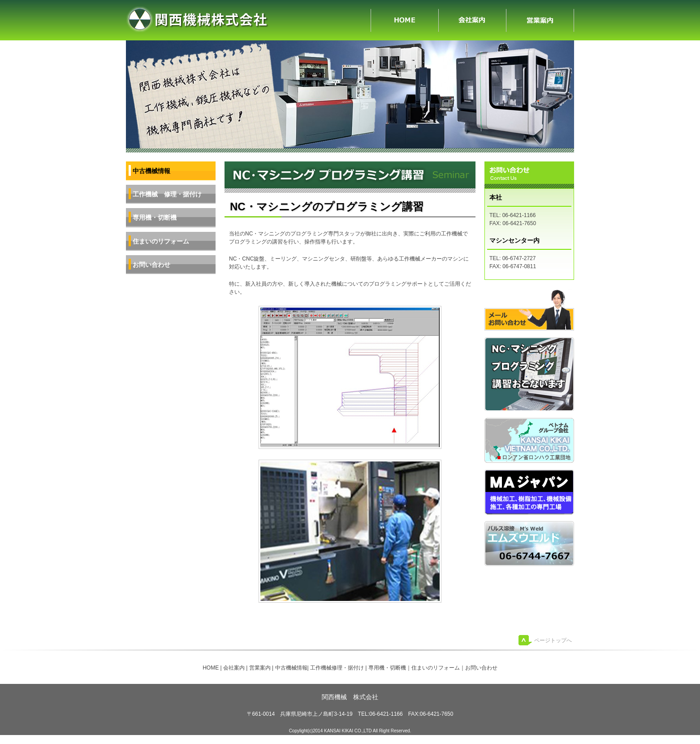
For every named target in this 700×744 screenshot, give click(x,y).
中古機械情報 (291, 668)
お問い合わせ (151, 265)
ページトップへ (553, 640)
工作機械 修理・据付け (167, 194)
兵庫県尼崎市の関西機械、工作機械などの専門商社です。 (248, 20)
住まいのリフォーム (161, 241)
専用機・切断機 (155, 218)
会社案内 (473, 20)
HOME (405, 20)
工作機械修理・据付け (337, 668)
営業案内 (540, 20)
